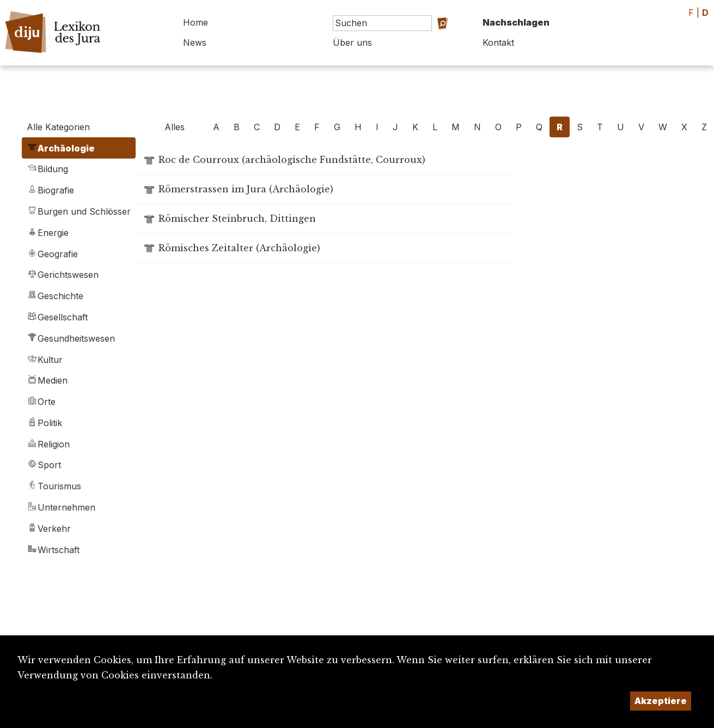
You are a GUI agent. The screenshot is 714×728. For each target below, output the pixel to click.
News (195, 43)
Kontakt (498, 43)
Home (196, 22)
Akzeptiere (661, 701)
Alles (175, 127)
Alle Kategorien (58, 127)
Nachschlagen (516, 22)
